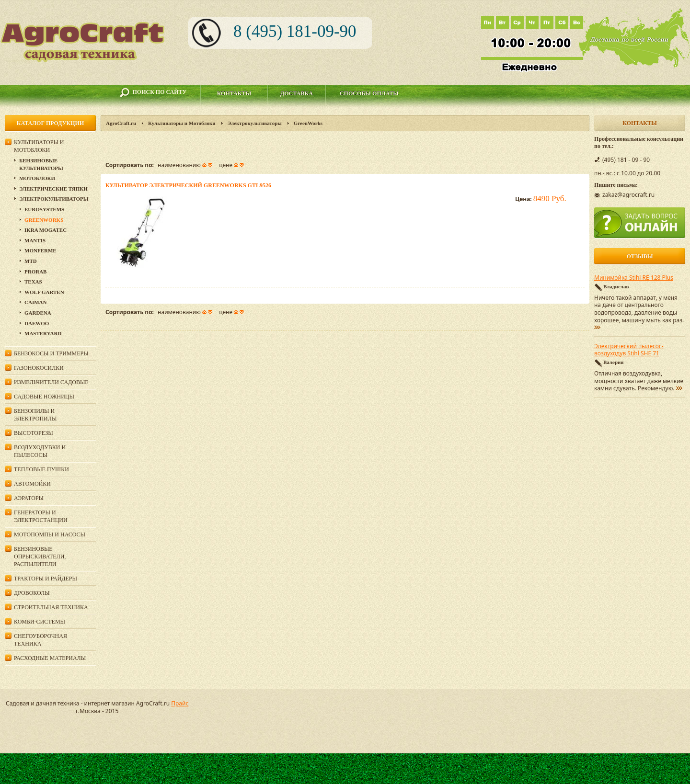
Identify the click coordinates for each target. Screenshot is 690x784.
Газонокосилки (39, 368)
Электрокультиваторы (255, 123)
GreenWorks (44, 220)
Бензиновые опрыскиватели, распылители (40, 557)
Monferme (40, 250)
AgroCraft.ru (121, 123)
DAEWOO (37, 323)
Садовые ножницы (44, 397)
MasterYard (43, 333)
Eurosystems (44, 209)
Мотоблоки (37, 178)
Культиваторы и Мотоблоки (182, 123)
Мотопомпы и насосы (50, 534)
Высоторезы (34, 433)
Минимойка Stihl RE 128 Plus (634, 278)
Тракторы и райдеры (46, 579)
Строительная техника (51, 607)
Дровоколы (32, 593)
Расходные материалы (50, 658)
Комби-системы (40, 622)
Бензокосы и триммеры (51, 353)
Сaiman (35, 302)
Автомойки (32, 484)
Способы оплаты (369, 93)
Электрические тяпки (53, 189)
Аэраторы (29, 498)
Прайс (180, 703)
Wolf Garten (44, 292)
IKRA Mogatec (46, 230)
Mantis (35, 240)
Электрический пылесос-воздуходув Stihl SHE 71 (629, 350)
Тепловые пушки (41, 469)
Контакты (234, 93)
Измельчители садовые (51, 382)
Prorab (35, 272)
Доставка (297, 93)
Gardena (38, 313)
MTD (31, 261)
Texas (33, 282)
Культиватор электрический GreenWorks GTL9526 (188, 185)
